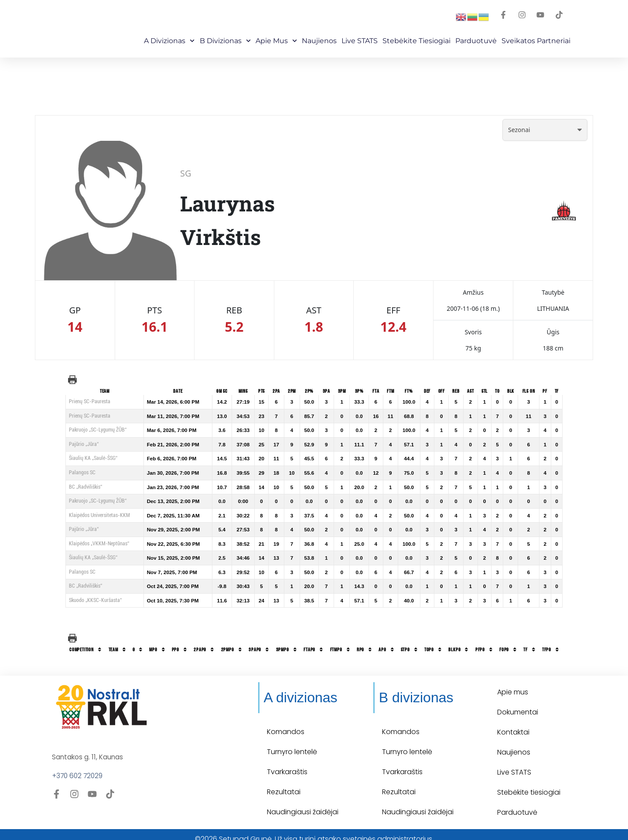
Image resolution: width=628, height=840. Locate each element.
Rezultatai (284, 784)
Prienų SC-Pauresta (90, 401)
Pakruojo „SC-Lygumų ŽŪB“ (98, 430)
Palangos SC (82, 473)
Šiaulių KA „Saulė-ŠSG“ (93, 458)
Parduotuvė (476, 41)
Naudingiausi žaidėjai (303, 804)
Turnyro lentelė (292, 743)
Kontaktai (513, 723)
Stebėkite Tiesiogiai (416, 41)
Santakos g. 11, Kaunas (89, 748)
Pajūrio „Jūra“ (84, 444)
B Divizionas (225, 41)
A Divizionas (169, 41)
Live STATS (360, 41)
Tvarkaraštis (287, 763)
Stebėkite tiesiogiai (529, 784)
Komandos (286, 723)
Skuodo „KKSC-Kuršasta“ (95, 600)
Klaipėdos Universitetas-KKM (99, 515)
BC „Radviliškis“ (85, 487)
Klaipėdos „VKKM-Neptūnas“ (99, 544)
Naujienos (319, 41)
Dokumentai (518, 703)
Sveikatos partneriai (536, 41)
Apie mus (276, 41)
